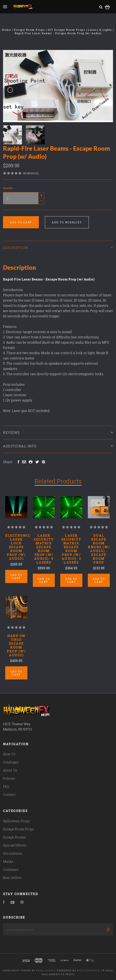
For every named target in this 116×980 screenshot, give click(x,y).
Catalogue (11, 762)
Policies (9, 778)
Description (58, 248)
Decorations (13, 853)
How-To (9, 754)
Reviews (58, 432)
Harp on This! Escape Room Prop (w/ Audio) (16, 645)
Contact (9, 794)
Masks (8, 861)
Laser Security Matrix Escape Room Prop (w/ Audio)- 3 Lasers (71, 549)
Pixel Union (46, 970)
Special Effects (15, 845)
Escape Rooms (14, 837)
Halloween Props (16, 821)
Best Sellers (12, 878)
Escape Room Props (19, 829)
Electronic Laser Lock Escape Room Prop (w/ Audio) (18, 547)
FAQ (6, 786)
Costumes (11, 869)
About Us (10, 770)
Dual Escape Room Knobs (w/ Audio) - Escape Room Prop (99, 549)
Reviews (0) (31, 173)
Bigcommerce (89, 970)
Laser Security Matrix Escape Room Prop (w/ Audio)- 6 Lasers (44, 549)
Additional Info (58, 446)
